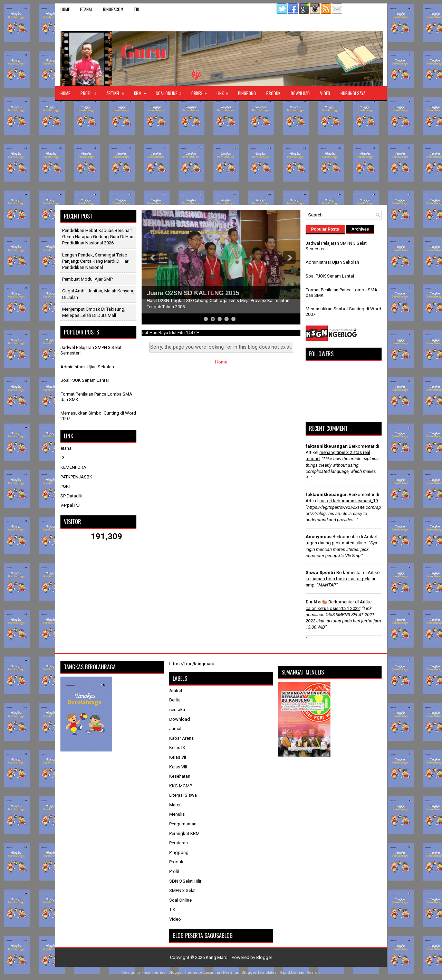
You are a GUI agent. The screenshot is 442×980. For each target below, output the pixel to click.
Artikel (118, 91)
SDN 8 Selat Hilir (185, 881)
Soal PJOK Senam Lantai (85, 380)
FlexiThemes (153, 973)
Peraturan (179, 843)
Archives (360, 229)
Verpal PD (70, 505)
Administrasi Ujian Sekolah (87, 367)
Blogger (264, 957)
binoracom (113, 9)
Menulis (177, 814)
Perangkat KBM (184, 833)
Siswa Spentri (320, 573)
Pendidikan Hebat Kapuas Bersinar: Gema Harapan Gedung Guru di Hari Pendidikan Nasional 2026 (98, 237)
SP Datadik (71, 496)
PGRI (65, 486)
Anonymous (319, 537)
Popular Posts (325, 229)
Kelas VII (178, 757)
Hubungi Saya (353, 93)
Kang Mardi (218, 957)
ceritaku (177, 710)
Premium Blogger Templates (250, 973)
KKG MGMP (181, 786)
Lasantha (212, 973)
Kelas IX (177, 748)
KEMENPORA (73, 467)
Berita (175, 700)
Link (225, 91)
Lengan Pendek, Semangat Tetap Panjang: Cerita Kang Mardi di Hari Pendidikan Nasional (96, 261)
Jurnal (175, 729)
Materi (175, 805)
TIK (136, 9)
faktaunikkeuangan (327, 446)
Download (300, 93)
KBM (142, 91)
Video (325, 93)
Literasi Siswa (183, 795)
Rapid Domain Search (300, 973)
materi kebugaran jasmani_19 (349, 501)
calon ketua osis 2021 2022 (333, 608)
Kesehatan (180, 776)
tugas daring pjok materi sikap (336, 543)
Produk (273, 93)
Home (65, 9)
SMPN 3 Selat (182, 890)
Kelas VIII (178, 767)
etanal (86, 9)
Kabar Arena (181, 738)
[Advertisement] (221, 153)
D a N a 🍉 (316, 602)
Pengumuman (183, 824)
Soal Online (171, 91)
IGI (63, 458)
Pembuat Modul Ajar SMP (87, 279)
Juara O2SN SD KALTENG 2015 (193, 293)
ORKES (201, 91)
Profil (91, 91)
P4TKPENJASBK (76, 477)
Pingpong (247, 93)
